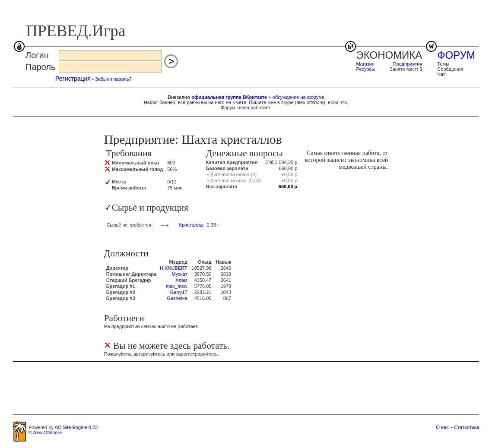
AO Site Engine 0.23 (76, 427)
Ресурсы (366, 69)
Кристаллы (191, 225)
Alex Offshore (48, 432)
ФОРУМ (456, 55)
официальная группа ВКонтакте (229, 97)
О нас (442, 427)
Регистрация (73, 79)
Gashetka (177, 298)
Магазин (365, 64)
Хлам (181, 280)
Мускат (179, 274)
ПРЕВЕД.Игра (76, 31)
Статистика (467, 427)
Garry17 (179, 292)
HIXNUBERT (173, 268)
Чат (441, 74)
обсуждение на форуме (298, 97)
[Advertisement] (246, 388)
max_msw (177, 286)
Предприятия (408, 64)
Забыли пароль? (113, 79)
